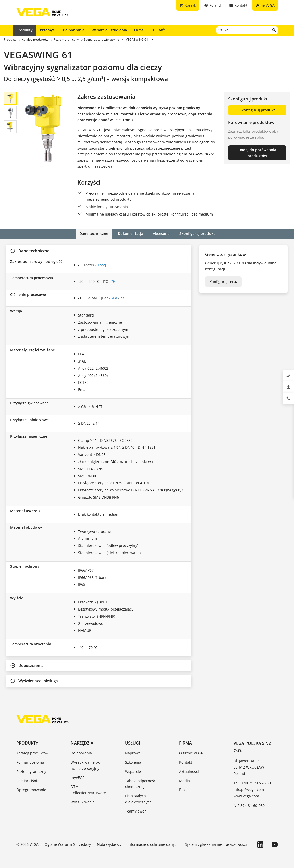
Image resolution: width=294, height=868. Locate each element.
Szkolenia (133, 762)
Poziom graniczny (31, 771)
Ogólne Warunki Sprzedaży (68, 844)
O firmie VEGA (191, 753)
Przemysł (48, 30)
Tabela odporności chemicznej (141, 784)
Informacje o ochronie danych (153, 844)
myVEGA (78, 778)
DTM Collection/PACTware (88, 790)
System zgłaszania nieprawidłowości (216, 844)
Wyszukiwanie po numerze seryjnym (87, 765)
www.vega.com (246, 796)
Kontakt (186, 762)
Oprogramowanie (31, 790)
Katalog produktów (32, 753)
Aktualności (189, 771)
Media (185, 781)
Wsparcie (133, 771)
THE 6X (158, 30)
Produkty (24, 30)
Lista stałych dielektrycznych (138, 799)
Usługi (133, 743)
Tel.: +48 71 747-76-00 (252, 783)
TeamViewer (136, 811)
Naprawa (133, 753)
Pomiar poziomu (30, 762)
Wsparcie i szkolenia (109, 30)
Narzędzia (82, 743)
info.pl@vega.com (249, 789)
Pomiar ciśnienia (30, 781)
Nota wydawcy (109, 844)
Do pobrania (74, 30)
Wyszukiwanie (83, 802)
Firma (139, 30)
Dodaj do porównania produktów (257, 153)
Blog (183, 790)
